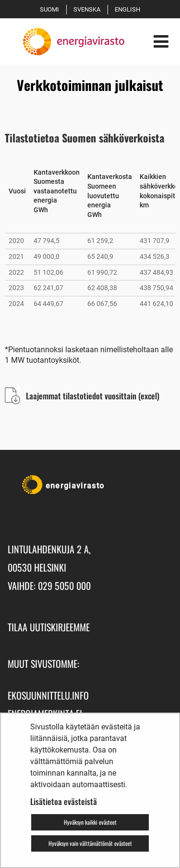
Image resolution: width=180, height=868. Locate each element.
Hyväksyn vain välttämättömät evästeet (90, 843)
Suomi (51, 9)
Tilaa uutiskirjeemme (49, 627)
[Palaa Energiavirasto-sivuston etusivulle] (66, 41)
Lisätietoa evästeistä (64, 801)
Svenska (89, 9)
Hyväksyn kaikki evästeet (90, 822)
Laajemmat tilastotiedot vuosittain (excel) (93, 396)
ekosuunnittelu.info (48, 695)
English (129, 9)
